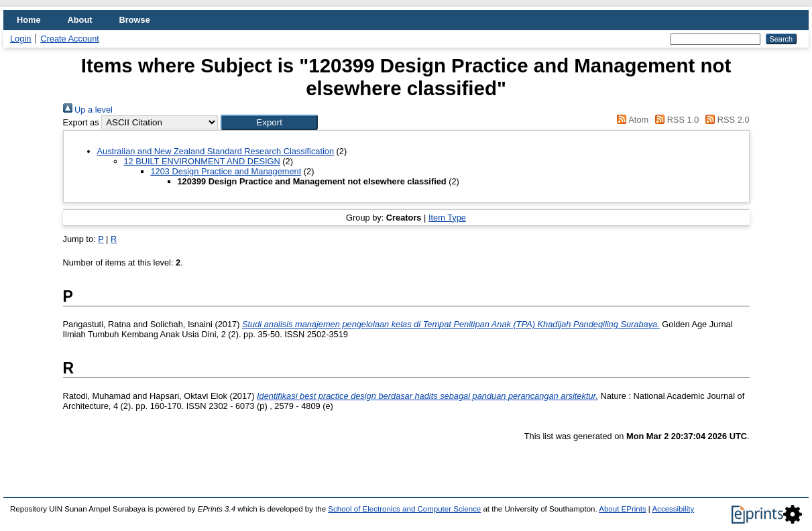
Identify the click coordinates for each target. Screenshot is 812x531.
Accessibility (673, 509)
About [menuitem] (80, 20)
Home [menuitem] (29, 20)
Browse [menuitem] (135, 20)
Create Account (70, 39)
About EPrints (622, 509)
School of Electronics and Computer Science (404, 509)
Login (20, 39)
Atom (631, 120)
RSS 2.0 (726, 120)
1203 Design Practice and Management (226, 171)
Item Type (447, 218)
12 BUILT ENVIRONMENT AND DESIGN (202, 161)
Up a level (88, 110)
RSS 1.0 (675, 120)
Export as (81, 122)
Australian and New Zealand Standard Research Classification (216, 151)
